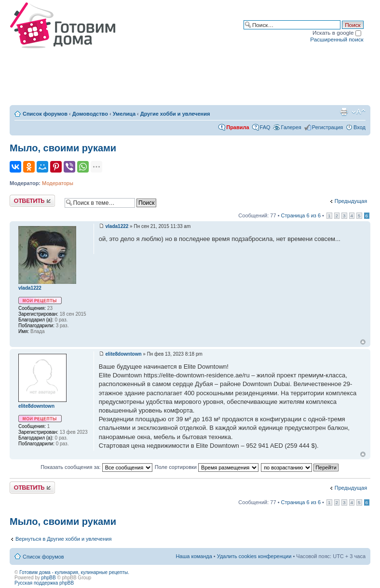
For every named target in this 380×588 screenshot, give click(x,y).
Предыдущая (351, 201)
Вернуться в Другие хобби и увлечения (63, 539)
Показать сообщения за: (96, 467)
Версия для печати (344, 112)
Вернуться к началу (363, 342)
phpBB (49, 578)
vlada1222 (117, 226)
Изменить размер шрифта (359, 112)
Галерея (291, 127)
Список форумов (45, 114)
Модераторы (58, 183)
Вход (360, 127)
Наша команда (194, 556)
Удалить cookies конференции (254, 556)
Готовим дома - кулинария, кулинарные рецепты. (74, 572)
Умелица (124, 114)
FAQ (265, 127)
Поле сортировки (207, 467)
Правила (237, 127)
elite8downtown (124, 354)
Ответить (32, 201)
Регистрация (327, 127)
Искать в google (337, 33)
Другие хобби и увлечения (175, 114)
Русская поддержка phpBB (44, 583)
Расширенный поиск (337, 39)
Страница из (301, 215)
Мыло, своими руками (63, 148)
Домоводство (90, 114)
